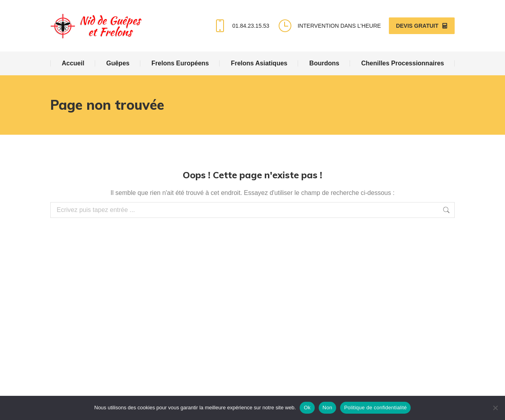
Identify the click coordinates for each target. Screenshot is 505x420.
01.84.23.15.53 (241, 26)
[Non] (495, 408)
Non (328, 408)
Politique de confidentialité (375, 408)
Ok (307, 408)
